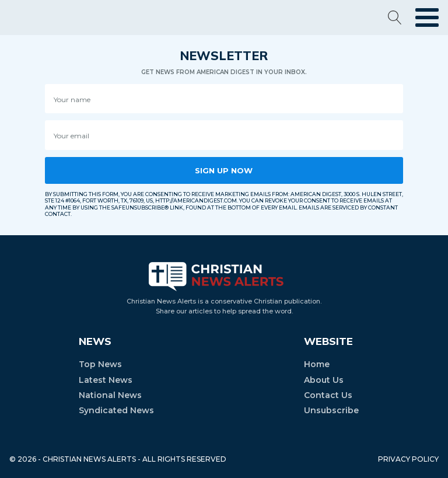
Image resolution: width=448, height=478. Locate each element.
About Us (324, 380)
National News (110, 395)
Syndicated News (116, 410)
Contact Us (328, 395)
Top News (100, 364)
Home (317, 364)
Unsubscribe (331, 410)
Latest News (106, 380)
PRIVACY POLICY (408, 459)
